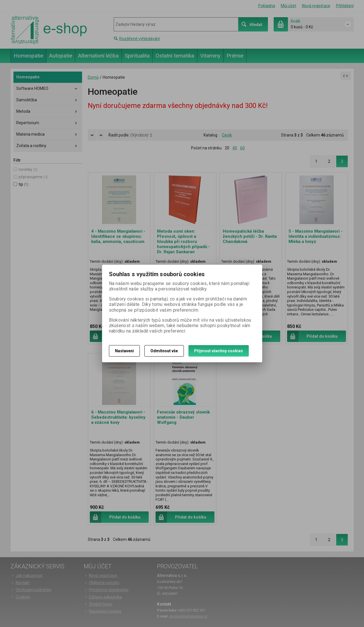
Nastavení (124, 351)
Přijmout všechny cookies (219, 351)
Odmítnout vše (164, 351)
